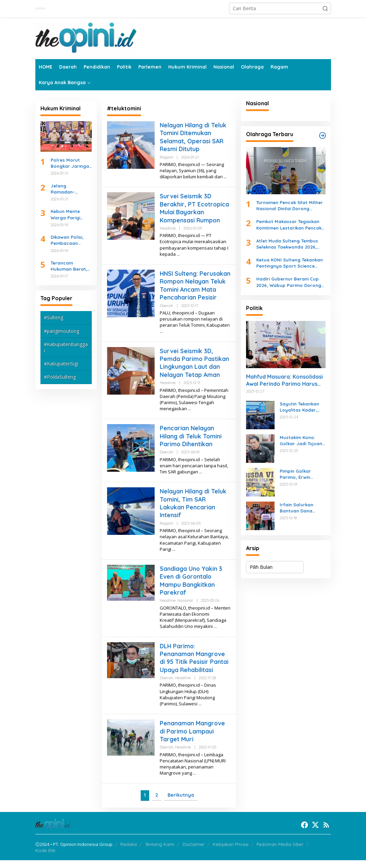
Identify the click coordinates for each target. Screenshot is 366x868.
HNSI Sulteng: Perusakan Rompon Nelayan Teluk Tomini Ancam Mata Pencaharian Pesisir (191, 290)
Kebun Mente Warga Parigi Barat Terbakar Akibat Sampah (68, 214)
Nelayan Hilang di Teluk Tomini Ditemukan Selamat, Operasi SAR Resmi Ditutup (194, 137)
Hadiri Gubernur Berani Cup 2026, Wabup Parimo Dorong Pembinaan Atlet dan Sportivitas (289, 282)
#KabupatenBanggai (66, 347)
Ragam (167, 157)
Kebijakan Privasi (231, 852)
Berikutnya (181, 803)
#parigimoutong (62, 331)
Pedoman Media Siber (280, 852)
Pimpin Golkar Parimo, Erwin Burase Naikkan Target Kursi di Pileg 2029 (302, 474)
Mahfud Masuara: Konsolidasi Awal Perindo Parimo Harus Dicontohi (284, 380)
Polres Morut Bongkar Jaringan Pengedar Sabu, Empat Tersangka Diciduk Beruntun (71, 163)
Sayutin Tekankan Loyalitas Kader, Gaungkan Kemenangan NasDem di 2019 (299, 407)
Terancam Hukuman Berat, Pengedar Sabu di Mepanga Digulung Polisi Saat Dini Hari (71, 266)
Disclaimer (194, 852)
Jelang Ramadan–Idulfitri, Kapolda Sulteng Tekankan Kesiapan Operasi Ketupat (71, 189)
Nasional (185, 609)
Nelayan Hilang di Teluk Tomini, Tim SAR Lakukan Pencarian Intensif (194, 511)
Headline (168, 228)
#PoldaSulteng (60, 377)
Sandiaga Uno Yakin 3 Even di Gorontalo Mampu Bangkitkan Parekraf (191, 588)
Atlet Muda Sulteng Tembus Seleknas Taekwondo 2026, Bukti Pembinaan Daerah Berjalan (287, 244)
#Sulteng (54, 317)
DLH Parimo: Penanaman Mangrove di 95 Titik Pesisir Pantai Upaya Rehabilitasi (194, 666)
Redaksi (129, 852)
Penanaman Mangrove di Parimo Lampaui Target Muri (193, 739)
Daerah (167, 313)
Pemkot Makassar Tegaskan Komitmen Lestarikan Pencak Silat (289, 225)
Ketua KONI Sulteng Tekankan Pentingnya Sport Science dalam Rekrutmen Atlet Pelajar (290, 263)
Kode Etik (45, 858)
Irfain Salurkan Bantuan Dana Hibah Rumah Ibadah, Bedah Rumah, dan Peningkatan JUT (299, 508)
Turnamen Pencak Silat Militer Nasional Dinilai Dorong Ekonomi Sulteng (290, 206)
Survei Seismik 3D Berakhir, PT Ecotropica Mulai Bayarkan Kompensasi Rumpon (195, 208)
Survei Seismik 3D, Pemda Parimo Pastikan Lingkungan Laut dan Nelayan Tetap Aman (195, 371)
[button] (325, 8)
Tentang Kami (160, 852)
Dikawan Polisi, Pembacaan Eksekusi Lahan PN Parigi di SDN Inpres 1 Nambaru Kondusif (71, 240)
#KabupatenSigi (61, 364)
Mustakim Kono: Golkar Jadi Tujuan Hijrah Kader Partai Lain (302, 441)
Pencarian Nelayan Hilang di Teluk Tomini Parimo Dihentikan (191, 444)
